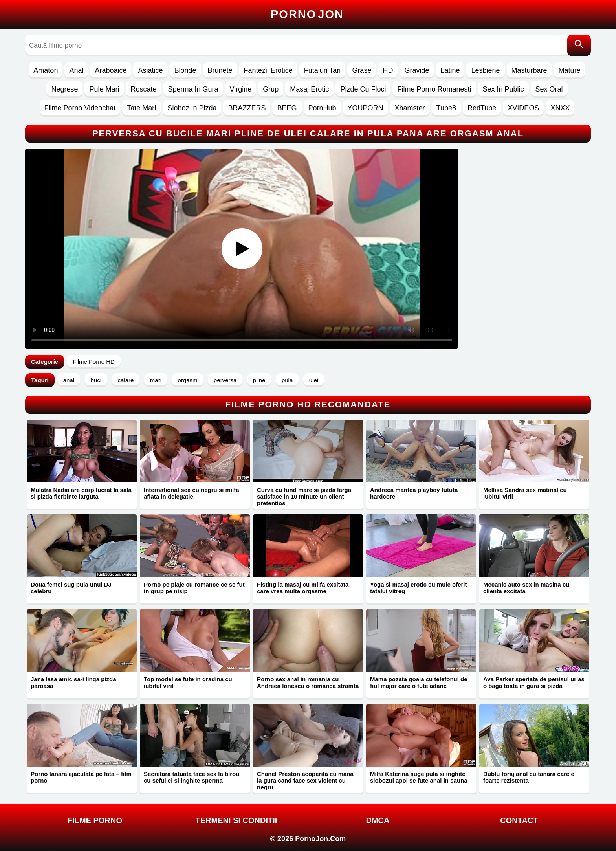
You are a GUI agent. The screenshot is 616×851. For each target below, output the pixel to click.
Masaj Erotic (309, 89)
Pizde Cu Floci (363, 89)
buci (96, 380)
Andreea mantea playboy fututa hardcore (414, 493)
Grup (271, 89)
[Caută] (579, 45)
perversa (225, 380)
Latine (450, 70)
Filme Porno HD (94, 362)
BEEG (287, 108)
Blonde (185, 70)
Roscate (143, 89)
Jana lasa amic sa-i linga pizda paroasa (73, 682)
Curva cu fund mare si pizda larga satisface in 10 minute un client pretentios (304, 496)
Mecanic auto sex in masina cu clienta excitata (526, 588)
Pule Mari (104, 89)
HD (388, 70)
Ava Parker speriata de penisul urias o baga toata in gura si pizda (534, 682)
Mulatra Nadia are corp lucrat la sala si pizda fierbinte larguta (81, 493)
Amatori (46, 70)
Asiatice (150, 70)
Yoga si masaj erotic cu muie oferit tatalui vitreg (418, 588)
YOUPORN (366, 108)
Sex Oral (549, 89)
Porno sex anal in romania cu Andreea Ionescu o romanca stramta (308, 682)
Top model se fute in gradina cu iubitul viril (188, 682)
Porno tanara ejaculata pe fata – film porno (81, 777)
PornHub (322, 108)
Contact (519, 820)
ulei (314, 380)
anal (69, 380)
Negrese (64, 89)
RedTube (482, 108)
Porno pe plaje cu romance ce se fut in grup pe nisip (194, 588)
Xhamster (410, 108)
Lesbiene (485, 70)
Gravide (417, 70)
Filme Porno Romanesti (434, 89)
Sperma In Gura (193, 89)
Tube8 (446, 108)
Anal (76, 70)
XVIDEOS (523, 108)
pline (259, 380)
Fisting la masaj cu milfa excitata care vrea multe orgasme (303, 588)
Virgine (241, 89)
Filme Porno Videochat (80, 108)
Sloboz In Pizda (192, 108)
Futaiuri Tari (323, 70)
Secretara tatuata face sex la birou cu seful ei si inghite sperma (192, 777)
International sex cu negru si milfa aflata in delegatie (192, 493)
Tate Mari (141, 108)
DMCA (378, 820)
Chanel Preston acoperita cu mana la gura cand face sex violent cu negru (305, 780)
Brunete (220, 70)
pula (287, 380)
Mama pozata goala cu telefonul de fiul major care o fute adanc (419, 682)
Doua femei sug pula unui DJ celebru (71, 588)
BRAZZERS (247, 108)
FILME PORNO (95, 820)
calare (126, 380)
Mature (570, 70)
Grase (362, 70)
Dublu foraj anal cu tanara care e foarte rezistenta (529, 777)
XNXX (560, 108)
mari (156, 380)
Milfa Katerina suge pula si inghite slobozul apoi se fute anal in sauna (419, 777)
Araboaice (111, 70)
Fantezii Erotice (268, 70)
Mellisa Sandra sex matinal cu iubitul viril (525, 493)
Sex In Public (503, 89)
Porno (307, 14)
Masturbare (529, 70)
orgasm (187, 380)
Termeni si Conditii (236, 820)
